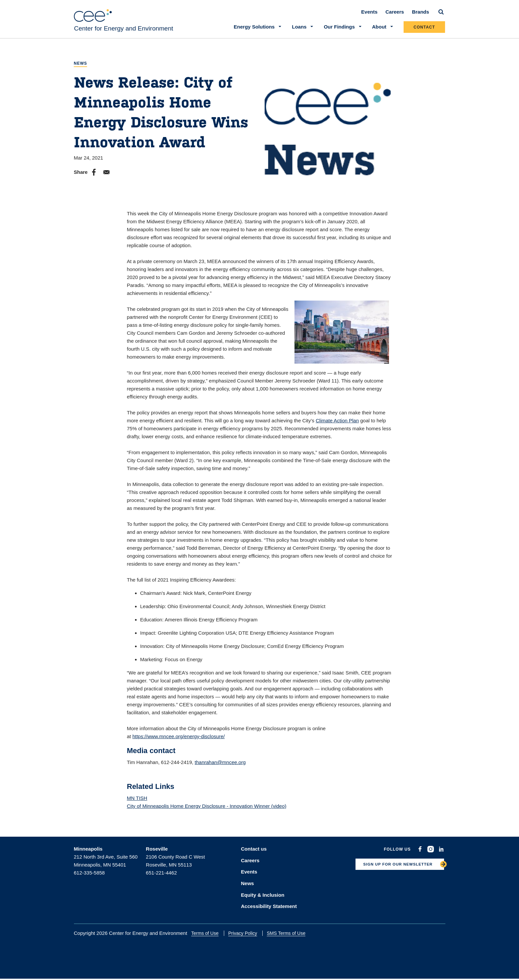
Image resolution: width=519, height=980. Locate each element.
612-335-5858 (89, 878)
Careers (395, 17)
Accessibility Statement (269, 907)
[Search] (441, 17)
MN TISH (137, 803)
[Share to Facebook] (94, 177)
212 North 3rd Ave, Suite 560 (106, 862)
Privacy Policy (248, 934)
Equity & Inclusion (263, 897)
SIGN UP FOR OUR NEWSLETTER (391, 872)
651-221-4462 (161, 878)
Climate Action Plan (337, 426)
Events (370, 17)
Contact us (254, 854)
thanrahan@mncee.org (220, 768)
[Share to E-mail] (106, 177)
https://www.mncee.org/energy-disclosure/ (178, 742)
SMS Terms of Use (292, 934)
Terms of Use (211, 934)
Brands (421, 17)
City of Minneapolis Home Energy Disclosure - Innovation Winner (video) (207, 811)
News (81, 69)
